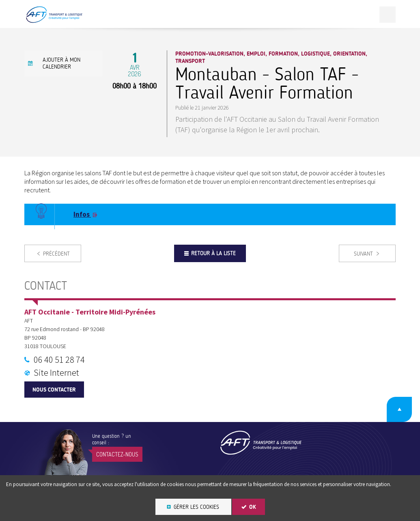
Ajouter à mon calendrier (61, 63)
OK (253, 507)
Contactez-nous (117, 454)
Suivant (363, 254)
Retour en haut (399, 409)
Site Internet (56, 372)
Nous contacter (54, 390)
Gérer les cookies (196, 507)
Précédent (56, 254)
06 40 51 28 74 (59, 360)
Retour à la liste (213, 253)
